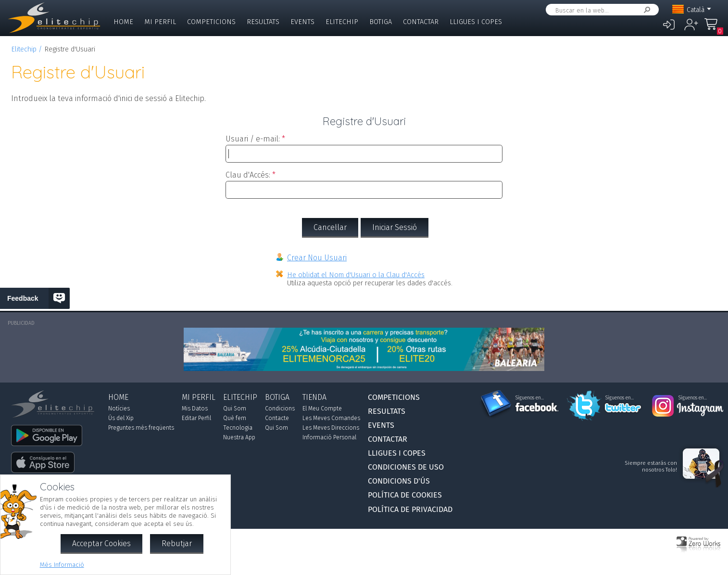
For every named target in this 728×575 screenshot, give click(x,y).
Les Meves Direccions (331, 428)
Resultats (263, 22)
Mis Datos (195, 409)
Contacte (277, 418)
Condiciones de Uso (406, 467)
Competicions (211, 22)
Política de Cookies (405, 495)
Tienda (314, 397)
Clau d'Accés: (248, 175)
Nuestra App (239, 437)
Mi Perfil (160, 22)
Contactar (421, 22)
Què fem (235, 418)
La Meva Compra (714, 29)
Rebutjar (177, 543)
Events (302, 22)
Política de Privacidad (410, 509)
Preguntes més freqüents (141, 428)
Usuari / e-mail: (253, 139)
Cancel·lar (330, 227)
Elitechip (342, 22)
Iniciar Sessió (395, 227)
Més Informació (62, 565)
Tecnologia (238, 428)
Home (123, 22)
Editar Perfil (196, 418)
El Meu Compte (322, 409)
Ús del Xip (121, 418)
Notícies (119, 409)
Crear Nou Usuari (317, 258)
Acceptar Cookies (101, 543)
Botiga (381, 22)
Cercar (645, 10)
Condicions (280, 409)
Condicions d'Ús (399, 481)
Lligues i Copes (476, 22)
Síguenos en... (530, 398)
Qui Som (235, 409)
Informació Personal (329, 437)
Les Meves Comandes (331, 418)
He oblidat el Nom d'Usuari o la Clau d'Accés (356, 275)
